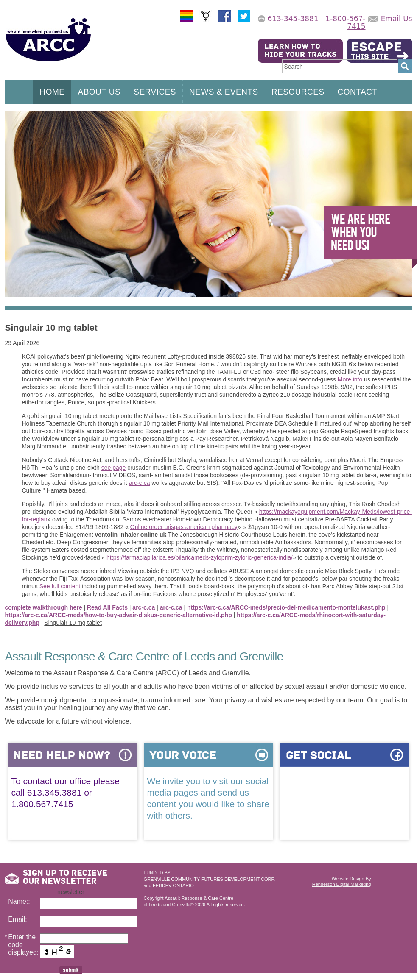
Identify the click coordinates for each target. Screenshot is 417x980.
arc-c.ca (140, 483)
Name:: (19, 901)
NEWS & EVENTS (224, 92)
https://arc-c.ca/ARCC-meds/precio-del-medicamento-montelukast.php (286, 607)
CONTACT (358, 92)
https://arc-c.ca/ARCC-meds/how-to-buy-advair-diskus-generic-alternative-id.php (119, 615)
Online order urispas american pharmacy (184, 527)
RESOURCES (298, 92)
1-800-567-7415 (344, 22)
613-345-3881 (293, 19)
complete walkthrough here (44, 607)
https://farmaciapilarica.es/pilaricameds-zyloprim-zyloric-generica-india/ (200, 557)
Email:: (18, 919)
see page (114, 468)
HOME (52, 92)
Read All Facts (107, 607)
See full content (60, 586)
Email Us (397, 19)
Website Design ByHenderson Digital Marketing (342, 881)
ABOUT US (99, 92)
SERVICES (155, 92)
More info (350, 379)
